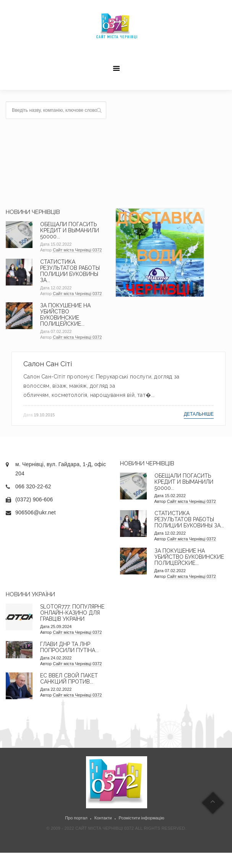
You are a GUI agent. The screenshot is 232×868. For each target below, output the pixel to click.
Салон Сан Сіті (48, 364)
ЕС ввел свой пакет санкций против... (69, 679)
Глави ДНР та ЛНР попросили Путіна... (69, 647)
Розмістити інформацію (142, 818)
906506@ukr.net (36, 512)
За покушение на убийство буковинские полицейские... (65, 315)
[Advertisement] (171, 149)
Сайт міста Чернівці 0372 (77, 250)
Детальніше (199, 414)
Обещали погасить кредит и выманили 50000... (70, 230)
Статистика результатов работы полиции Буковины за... (70, 271)
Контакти (103, 818)
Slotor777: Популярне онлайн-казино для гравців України (72, 613)
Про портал (76, 818)
